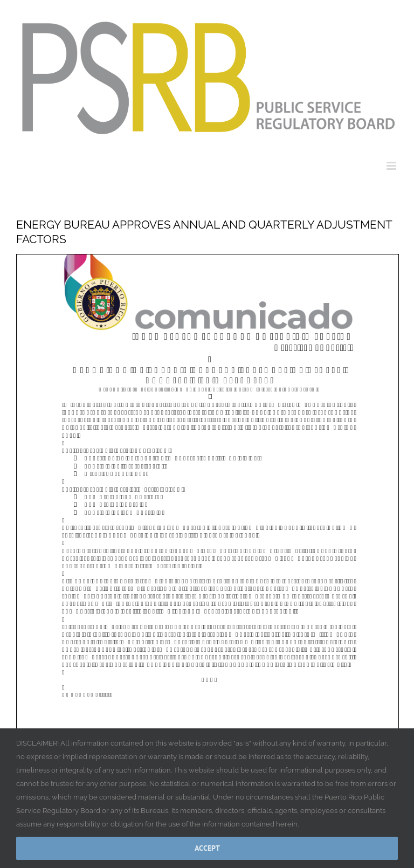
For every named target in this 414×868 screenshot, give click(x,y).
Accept (207, 848)
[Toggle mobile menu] (392, 166)
